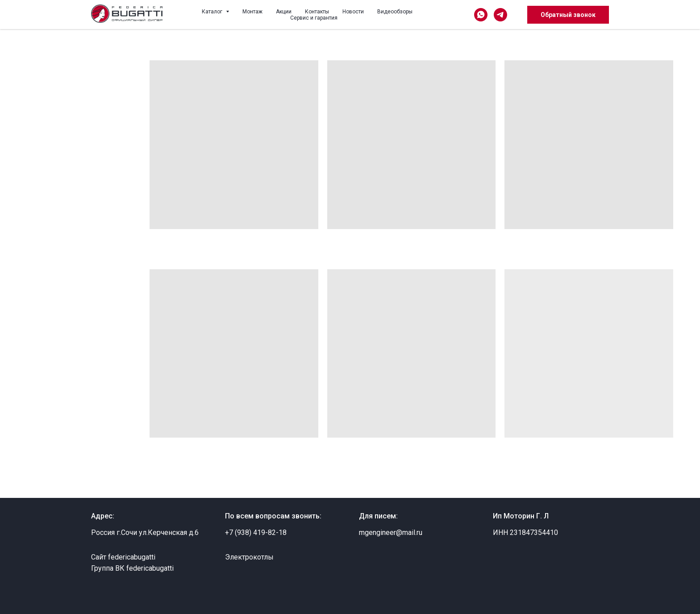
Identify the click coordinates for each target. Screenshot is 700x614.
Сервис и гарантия (314, 18)
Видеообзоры (395, 12)
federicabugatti (132, 557)
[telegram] (500, 15)
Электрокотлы (249, 557)
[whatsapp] (481, 15)
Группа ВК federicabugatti (132, 568)
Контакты (317, 12)
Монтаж (252, 12)
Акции (284, 12)
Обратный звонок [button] (568, 15)
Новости (353, 12)
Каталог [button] (213, 12)
